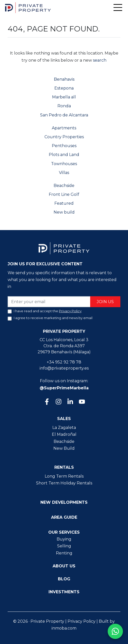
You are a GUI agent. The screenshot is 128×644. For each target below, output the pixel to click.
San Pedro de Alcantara (64, 115)
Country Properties (64, 137)
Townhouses (64, 164)
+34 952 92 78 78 (64, 362)
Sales (64, 419)
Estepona (64, 88)
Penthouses (64, 146)
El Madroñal (64, 434)
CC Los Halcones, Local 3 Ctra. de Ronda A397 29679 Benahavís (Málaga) (64, 346)
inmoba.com (64, 628)
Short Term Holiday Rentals (64, 483)
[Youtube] (82, 402)
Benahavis (64, 79)
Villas (64, 173)
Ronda (64, 106)
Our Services (64, 532)
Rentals (64, 467)
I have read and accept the (48, 311)
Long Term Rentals (64, 476)
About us (64, 566)
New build (64, 212)
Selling (64, 546)
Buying (64, 539)
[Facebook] (46, 402)
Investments (64, 592)
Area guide (64, 517)
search (99, 60)
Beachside (64, 186)
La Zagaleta (64, 428)
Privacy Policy (82, 621)
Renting (64, 553)
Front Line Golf (64, 194)
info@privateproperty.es (64, 368)
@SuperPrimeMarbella (64, 388)
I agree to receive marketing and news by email (53, 318)
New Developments (64, 502)
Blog (64, 579)
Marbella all (64, 97)
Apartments (64, 128)
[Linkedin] (70, 402)
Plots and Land (64, 155)
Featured (64, 203)
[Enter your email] (49, 302)
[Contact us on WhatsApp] (115, 631)
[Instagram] (58, 402)
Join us (105, 302)
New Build (64, 448)
